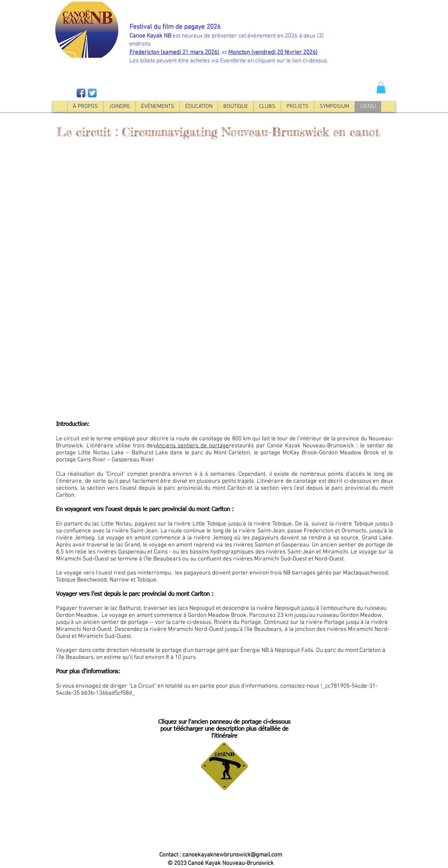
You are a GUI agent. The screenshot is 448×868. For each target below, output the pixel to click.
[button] (381, 88)
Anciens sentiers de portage (192, 446)
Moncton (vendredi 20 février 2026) (273, 53)
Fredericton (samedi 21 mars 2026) (174, 53)
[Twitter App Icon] (92, 93)
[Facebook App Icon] (81, 93)
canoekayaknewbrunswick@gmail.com (232, 855)
